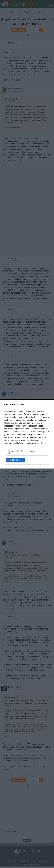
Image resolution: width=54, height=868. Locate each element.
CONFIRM (15, 460)
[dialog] (27, 434)
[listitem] (27, 452)
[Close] (49, 405)
